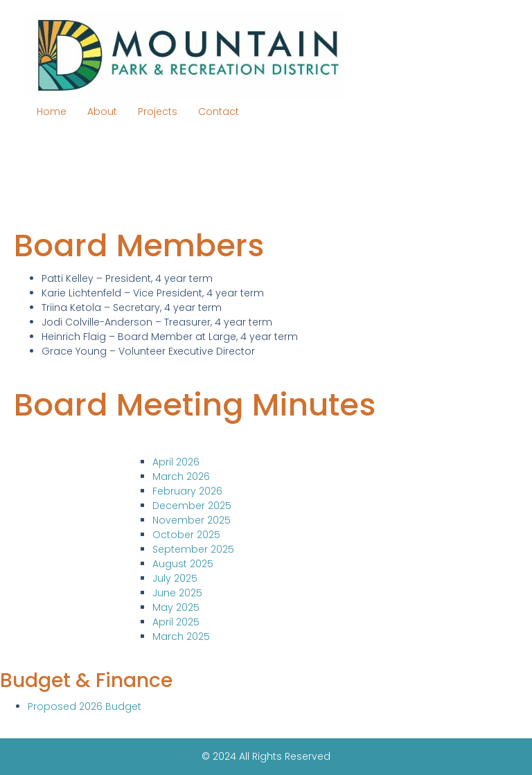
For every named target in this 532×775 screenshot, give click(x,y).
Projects (158, 112)
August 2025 (183, 564)
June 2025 (177, 593)
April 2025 (176, 622)
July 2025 (175, 578)
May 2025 (176, 607)
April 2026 (176, 462)
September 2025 (193, 549)
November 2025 (192, 520)
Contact (219, 112)
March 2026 (181, 476)
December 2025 (192, 506)
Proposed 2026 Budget (85, 706)
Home (52, 112)
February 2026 (187, 491)
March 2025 (181, 636)
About (102, 112)
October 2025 (186, 535)
